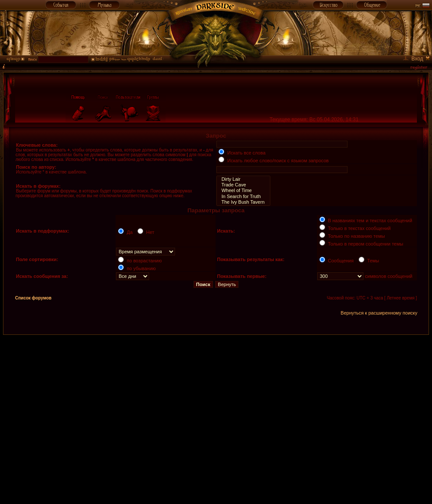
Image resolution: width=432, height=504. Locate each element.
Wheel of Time (243, 191)
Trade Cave (243, 185)
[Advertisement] (81, 416)
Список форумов (33, 298)
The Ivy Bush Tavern (243, 202)
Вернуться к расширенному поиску (379, 313)
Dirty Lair (243, 179)
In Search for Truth (243, 197)
